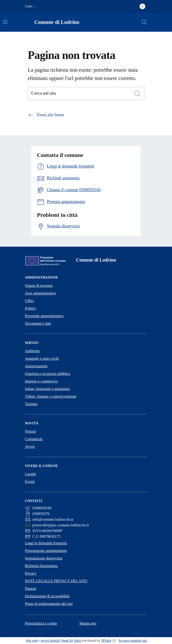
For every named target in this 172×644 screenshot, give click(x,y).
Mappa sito (88, 623)
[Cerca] (138, 94)
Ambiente (32, 351)
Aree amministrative (40, 293)
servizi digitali (50, 641)
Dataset (31, 588)
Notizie (30, 431)
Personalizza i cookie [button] (41, 623)
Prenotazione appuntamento (46, 551)
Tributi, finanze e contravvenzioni (51, 396)
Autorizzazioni (36, 366)
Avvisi (30, 446)
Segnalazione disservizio (44, 558)
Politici (30, 308)
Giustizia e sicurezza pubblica (48, 374)
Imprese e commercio (41, 381)
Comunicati (34, 439)
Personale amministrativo (44, 316)
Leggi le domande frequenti (46, 543)
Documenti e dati (38, 323)
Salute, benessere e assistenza (47, 389)
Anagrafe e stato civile (42, 358)
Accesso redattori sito (133, 641)
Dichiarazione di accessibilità (47, 596)
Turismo (31, 404)
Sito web (32, 641)
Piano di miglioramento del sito (49, 604)
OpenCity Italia (71, 641)
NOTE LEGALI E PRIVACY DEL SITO (56, 581)
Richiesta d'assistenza (41, 566)
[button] (31, 6)
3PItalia (106, 641)
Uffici (29, 301)
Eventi (30, 482)
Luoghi (30, 474)
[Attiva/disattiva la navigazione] (5, 22)
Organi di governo (39, 286)
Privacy (31, 573)
